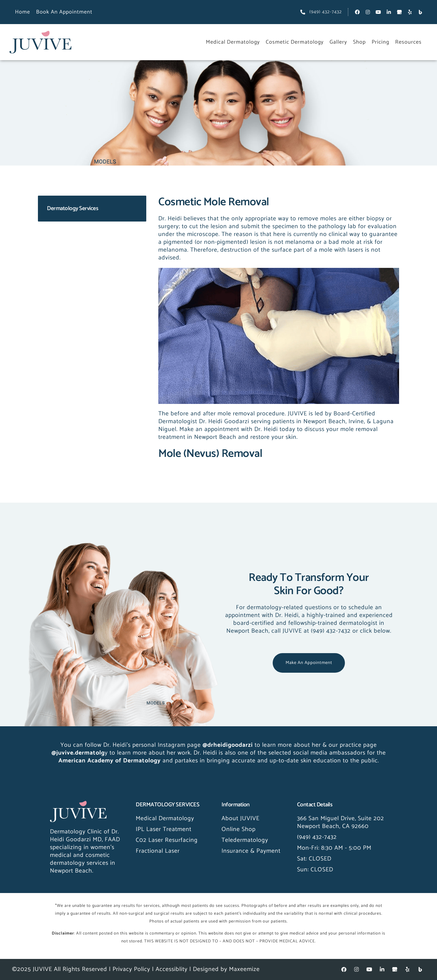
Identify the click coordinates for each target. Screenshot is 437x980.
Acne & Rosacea (66, 239)
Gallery (338, 42)
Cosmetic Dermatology (295, 42)
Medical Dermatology (233, 42)
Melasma (56, 276)
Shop (359, 42)
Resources (408, 42)
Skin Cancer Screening (75, 251)
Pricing (380, 42)
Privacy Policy (131, 969)
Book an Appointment (64, 12)
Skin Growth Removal (73, 264)
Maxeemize (244, 969)
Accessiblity (172, 969)
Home (23, 12)
